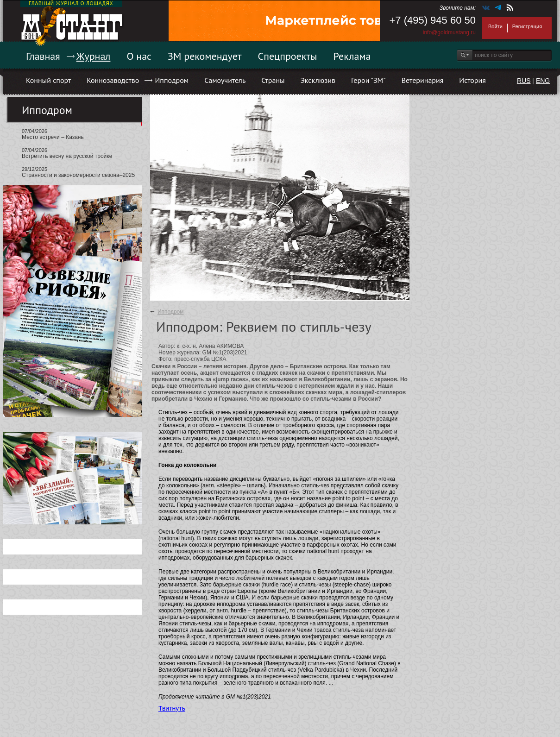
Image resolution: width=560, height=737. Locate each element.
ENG (543, 81)
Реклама (352, 56)
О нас (139, 56)
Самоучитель (225, 80)
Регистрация (527, 26)
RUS (524, 81)
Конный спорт (48, 80)
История (472, 80)
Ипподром (172, 80)
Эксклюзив (318, 80)
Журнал (94, 56)
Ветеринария (423, 80)
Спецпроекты (288, 56)
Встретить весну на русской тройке (67, 156)
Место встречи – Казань (53, 137)
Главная (43, 56)
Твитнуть (172, 708)
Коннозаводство (113, 80)
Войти (495, 26)
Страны (273, 80)
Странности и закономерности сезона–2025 (78, 175)
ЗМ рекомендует (205, 56)
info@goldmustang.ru (449, 32)
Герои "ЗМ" (368, 80)
